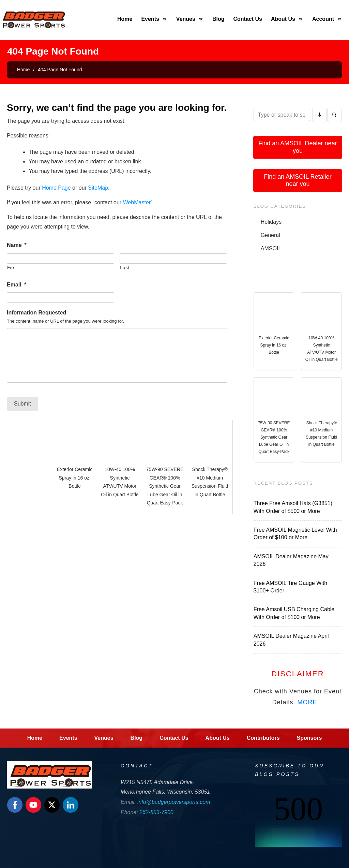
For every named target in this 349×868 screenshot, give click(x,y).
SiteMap (98, 188)
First (12, 268)
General (270, 235)
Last (125, 268)
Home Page (56, 188)
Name (17, 245)
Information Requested (36, 313)
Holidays (271, 222)
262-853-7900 (156, 812)
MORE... (310, 702)
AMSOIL (271, 248)
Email (17, 285)
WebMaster (137, 202)
